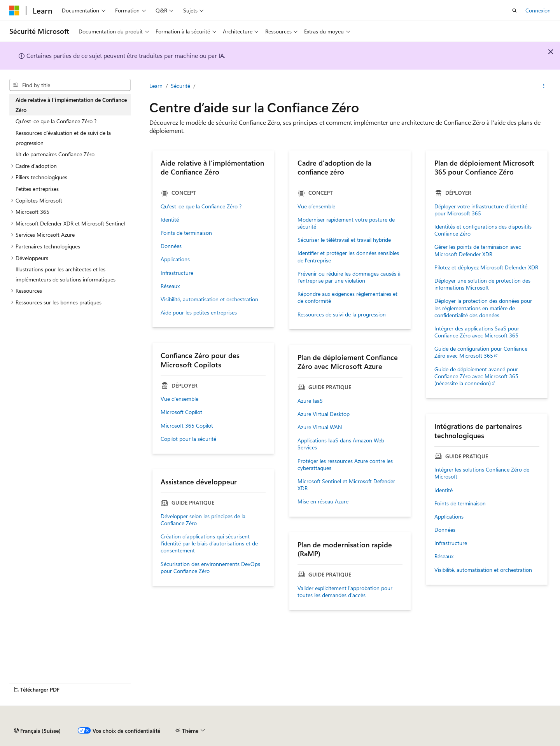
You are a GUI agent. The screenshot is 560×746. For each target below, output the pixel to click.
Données (171, 246)
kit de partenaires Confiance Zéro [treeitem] (55, 154)
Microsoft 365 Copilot (187, 426)
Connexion (538, 10)
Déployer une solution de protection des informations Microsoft (482, 284)
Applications (175, 259)
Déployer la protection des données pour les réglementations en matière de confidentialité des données (483, 308)
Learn (156, 86)
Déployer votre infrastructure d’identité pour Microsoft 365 (481, 210)
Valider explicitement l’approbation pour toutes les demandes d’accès (345, 592)
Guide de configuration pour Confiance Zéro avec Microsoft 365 (481, 352)
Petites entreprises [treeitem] (37, 189)
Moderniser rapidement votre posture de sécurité (346, 223)
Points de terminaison (186, 233)
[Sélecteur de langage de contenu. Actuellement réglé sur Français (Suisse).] (37, 731)
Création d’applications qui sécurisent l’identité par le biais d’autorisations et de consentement (209, 543)
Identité (170, 220)
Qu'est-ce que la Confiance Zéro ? (201, 206)
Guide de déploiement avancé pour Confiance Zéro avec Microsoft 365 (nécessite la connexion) (476, 376)
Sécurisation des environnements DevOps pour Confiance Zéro (210, 568)
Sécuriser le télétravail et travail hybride (344, 240)
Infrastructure (177, 273)
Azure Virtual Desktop (324, 414)
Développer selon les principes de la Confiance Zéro (203, 520)
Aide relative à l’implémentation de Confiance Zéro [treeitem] (71, 105)
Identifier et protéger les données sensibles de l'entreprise (348, 257)
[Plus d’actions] (544, 86)
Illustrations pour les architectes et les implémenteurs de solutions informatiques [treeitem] (66, 274)
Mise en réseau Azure (323, 501)
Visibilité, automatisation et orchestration (209, 299)
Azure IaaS (310, 401)
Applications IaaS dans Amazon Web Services (341, 444)
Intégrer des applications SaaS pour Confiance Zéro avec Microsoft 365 (477, 332)
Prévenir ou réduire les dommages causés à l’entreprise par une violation (349, 277)
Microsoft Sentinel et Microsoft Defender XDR (346, 485)
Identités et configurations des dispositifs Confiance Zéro (483, 230)
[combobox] (70, 85)
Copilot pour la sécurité (188, 439)
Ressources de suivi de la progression (342, 314)
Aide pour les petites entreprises (199, 313)
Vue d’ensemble (316, 206)
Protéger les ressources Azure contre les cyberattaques (345, 465)
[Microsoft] (14, 10)
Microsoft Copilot (181, 412)
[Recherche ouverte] (514, 10)
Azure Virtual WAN (320, 427)
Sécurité (180, 86)
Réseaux (170, 286)
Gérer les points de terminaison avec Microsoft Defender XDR (478, 250)
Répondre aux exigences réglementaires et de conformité (347, 297)
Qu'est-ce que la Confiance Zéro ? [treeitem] (56, 121)
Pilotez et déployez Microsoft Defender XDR (486, 267)
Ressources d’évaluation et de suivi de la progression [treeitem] (63, 138)
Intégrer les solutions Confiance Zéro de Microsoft (482, 473)
